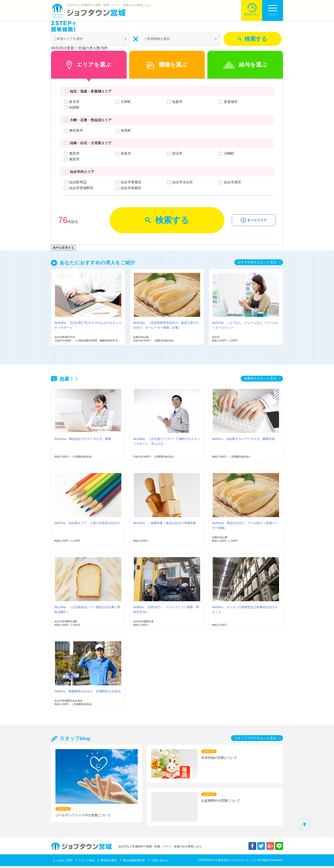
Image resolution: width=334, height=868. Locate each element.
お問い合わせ (160, 862)
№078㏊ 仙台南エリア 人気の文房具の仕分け (87, 525)
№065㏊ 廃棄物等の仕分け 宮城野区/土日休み (87, 693)
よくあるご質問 (63, 862)
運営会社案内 (109, 862)
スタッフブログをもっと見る (255, 740)
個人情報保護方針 (134, 862)
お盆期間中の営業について (221, 802)
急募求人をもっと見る (260, 380)
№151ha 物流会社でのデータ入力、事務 (83, 441)
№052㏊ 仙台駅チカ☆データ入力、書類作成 (243, 441)
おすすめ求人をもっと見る (257, 264)
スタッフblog (86, 862)
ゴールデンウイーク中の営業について (83, 817)
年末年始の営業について (219, 760)
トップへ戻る (305, 824)
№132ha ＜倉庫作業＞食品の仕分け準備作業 (165, 525)
